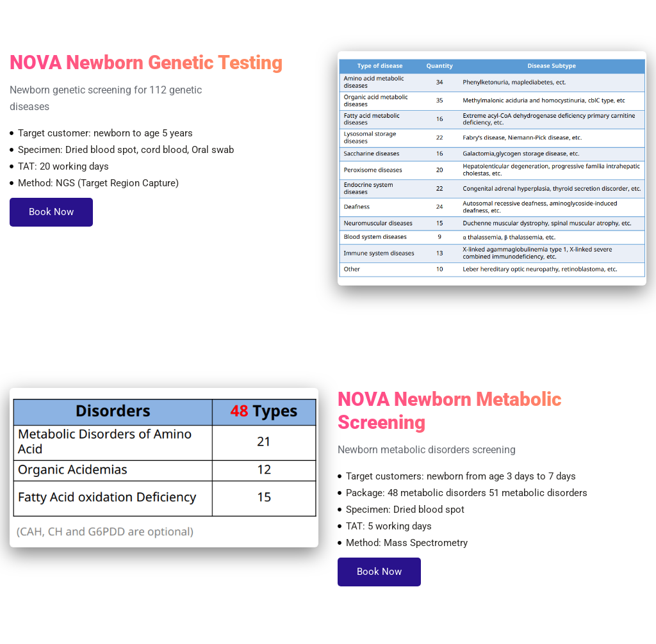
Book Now (51, 212)
